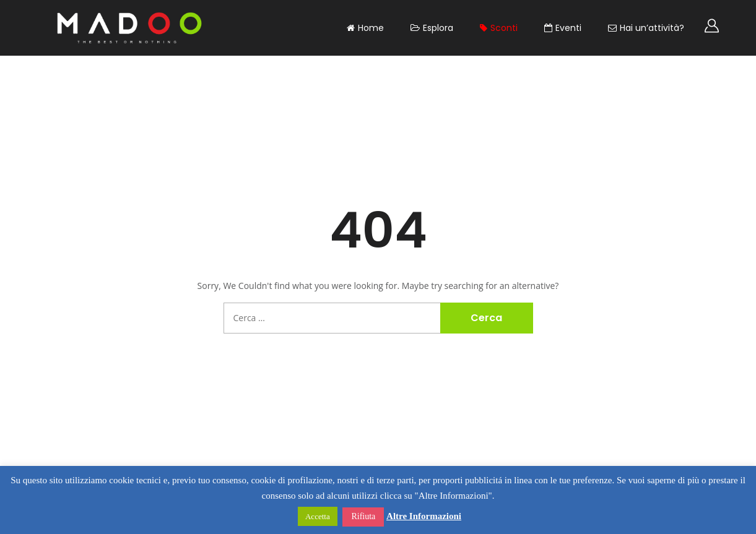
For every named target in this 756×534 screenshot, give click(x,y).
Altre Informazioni (424, 516)
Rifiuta (363, 516)
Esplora (432, 28)
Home (365, 28)
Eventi (563, 28)
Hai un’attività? (646, 28)
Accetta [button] (318, 516)
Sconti (499, 28)
